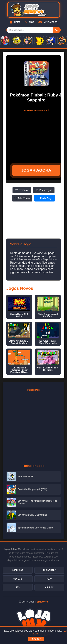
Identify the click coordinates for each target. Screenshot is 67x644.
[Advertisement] (36, 136)
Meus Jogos (48, 22)
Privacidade (49, 570)
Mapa (49, 579)
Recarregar (44, 190)
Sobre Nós (18, 570)
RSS (18, 587)
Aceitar (36, 639)
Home (15, 22)
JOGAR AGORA (36, 170)
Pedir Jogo (45, 198)
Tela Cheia (22, 198)
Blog (29, 22)
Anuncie (49, 587)
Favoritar (22, 190)
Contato (18, 579)
